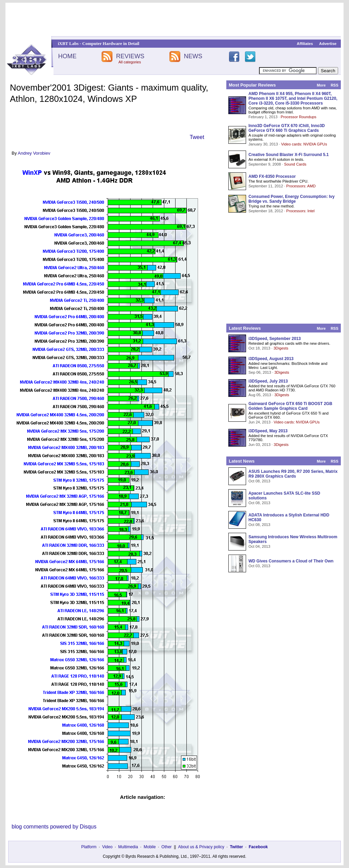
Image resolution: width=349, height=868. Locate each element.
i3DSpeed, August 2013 (271, 359)
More (321, 85)
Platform (89, 847)
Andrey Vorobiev (34, 153)
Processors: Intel (300, 211)
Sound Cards (295, 164)
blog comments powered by (54, 827)
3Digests (281, 348)
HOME (67, 56)
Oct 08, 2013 (259, 481)
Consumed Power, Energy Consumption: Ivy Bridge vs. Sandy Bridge (292, 199)
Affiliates (305, 44)
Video (107, 847)
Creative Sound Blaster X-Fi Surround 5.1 (289, 155)
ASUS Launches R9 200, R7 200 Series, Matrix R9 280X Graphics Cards (293, 474)
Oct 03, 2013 (259, 566)
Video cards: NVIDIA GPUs (304, 144)
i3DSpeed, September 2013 (275, 339)
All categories (130, 62)
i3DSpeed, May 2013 (268, 431)
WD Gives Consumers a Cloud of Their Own (291, 561)
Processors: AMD (301, 186)
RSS (335, 85)
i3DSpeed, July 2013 (268, 381)
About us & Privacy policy (201, 847)
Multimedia (128, 847)
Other (167, 847)
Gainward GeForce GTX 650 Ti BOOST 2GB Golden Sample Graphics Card (290, 406)
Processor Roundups (299, 117)
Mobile (150, 847)
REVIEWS (130, 56)
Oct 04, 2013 (259, 546)
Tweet (197, 137)
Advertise (328, 44)
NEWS (193, 56)
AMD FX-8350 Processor (272, 176)
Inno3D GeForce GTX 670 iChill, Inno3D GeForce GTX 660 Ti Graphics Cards (287, 128)
